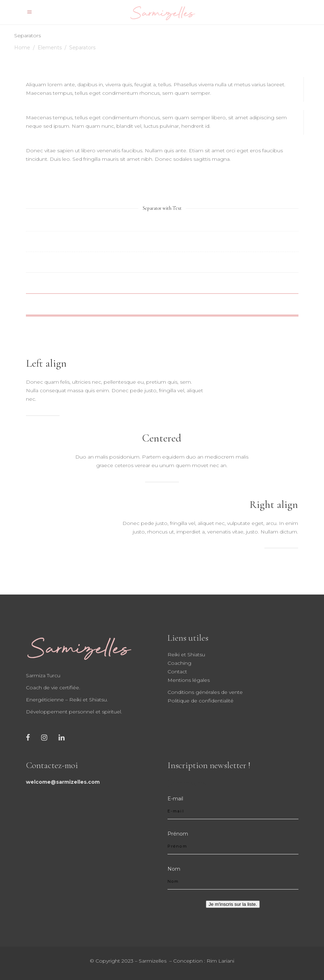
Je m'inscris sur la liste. (233, 904)
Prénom (178, 834)
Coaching (179, 663)
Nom (174, 869)
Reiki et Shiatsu (186, 655)
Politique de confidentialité (201, 701)
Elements (50, 48)
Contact (177, 672)
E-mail (175, 799)
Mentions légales (189, 680)
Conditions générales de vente (205, 692)
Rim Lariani (220, 961)
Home (22, 48)
